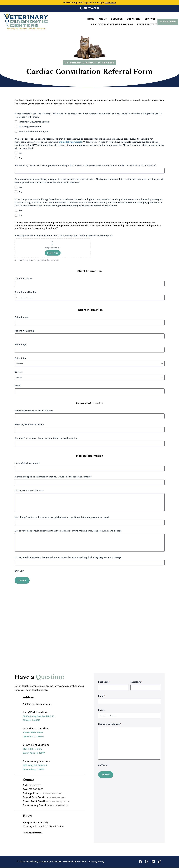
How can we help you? (110, 724)
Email (102, 696)
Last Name (136, 682)
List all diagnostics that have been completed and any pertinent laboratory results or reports (62, 517)
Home (91, 19)
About (103, 19)
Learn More (110, 2)
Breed (17, 386)
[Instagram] (147, 862)
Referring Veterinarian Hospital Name (34, 411)
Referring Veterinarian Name (29, 424)
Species (19, 372)
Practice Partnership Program (112, 25)
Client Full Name (24, 278)
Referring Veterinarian (30, 127)
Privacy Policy (98, 862)
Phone (101, 710)
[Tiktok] (160, 862)
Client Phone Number (26, 292)
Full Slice (82, 862)
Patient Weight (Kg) (25, 331)
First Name (104, 682)
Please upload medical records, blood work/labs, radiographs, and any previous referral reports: (64, 235)
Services (117, 19)
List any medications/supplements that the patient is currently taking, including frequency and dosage (68, 531)
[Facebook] (140, 862)
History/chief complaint (27, 463)
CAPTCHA (19, 571)
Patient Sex (20, 358)
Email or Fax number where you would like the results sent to (46, 438)
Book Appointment (34, 833)
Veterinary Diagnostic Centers (34, 122)
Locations (134, 19)
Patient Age (20, 344)
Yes (21, 153)
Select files (53, 253)
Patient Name (22, 317)
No (20, 158)
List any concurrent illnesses (29, 490)
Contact (150, 19)
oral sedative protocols (70, 142)
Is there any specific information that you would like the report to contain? (53, 477)
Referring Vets (147, 25)
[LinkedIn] (153, 862)
